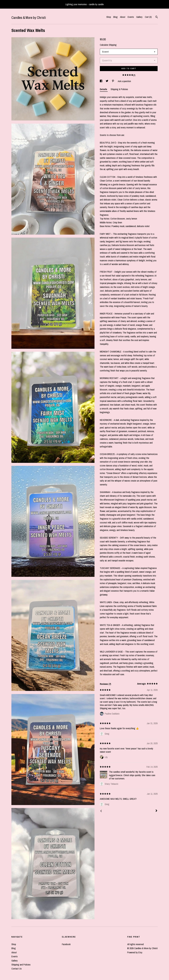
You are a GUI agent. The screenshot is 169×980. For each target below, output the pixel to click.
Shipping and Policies (21, 965)
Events (131, 17)
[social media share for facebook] (101, 81)
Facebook (66, 944)
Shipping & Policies (119, 89)
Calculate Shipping (108, 45)
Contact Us (17, 969)
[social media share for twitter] (107, 81)
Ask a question (124, 81)
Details (104, 89)
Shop (109, 17)
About (123, 17)
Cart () (148, 17)
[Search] (157, 17)
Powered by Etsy (135, 952)
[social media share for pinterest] (113, 81)
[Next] (156, 811)
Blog (115, 17)
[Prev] (101, 811)
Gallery (139, 17)
